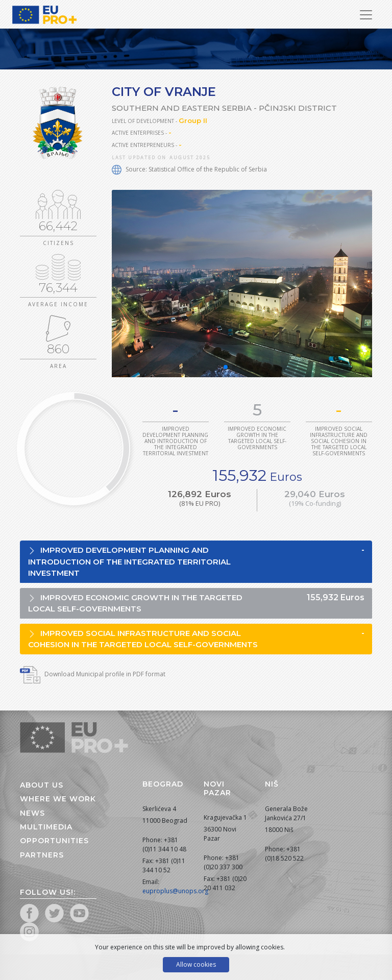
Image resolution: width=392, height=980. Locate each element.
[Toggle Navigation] (366, 15)
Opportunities (54, 841)
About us (42, 785)
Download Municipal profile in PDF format (93, 674)
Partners (42, 855)
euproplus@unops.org (175, 891)
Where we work (58, 799)
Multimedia (46, 827)
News (32, 813)
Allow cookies (196, 964)
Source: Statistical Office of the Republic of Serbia (189, 169)
